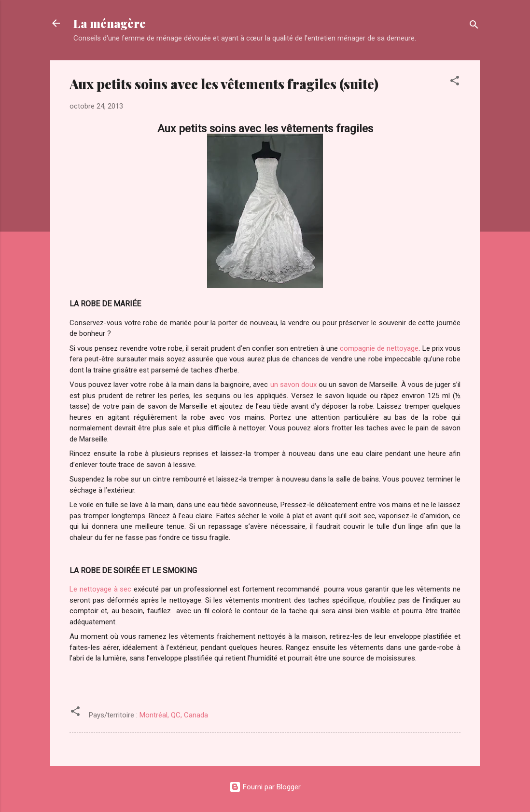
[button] (455, 82)
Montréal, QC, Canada (174, 715)
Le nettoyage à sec (100, 589)
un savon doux (293, 385)
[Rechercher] (474, 26)
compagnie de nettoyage (379, 348)
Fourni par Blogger (265, 787)
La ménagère (110, 23)
